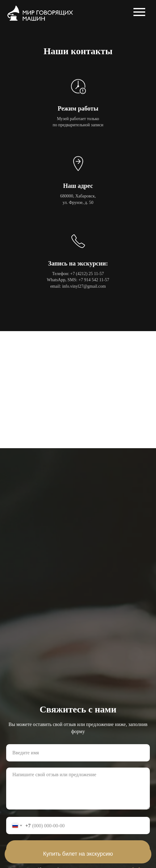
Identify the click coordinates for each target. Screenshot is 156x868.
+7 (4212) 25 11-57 (87, 274)
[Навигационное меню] (139, 12)
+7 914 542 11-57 (94, 280)
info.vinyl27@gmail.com (84, 286)
